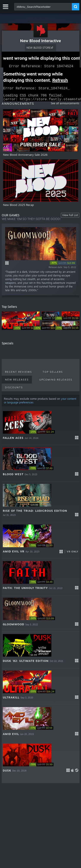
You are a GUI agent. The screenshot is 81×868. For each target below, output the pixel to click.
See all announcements (65, 106)
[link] (63, 266)
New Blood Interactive (40, 41)
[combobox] (43, 7)
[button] (41, 429)
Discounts (14, 390)
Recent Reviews (18, 374)
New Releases (17, 382)
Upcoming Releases (56, 382)
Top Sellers (53, 374)
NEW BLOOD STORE (40, 48)
